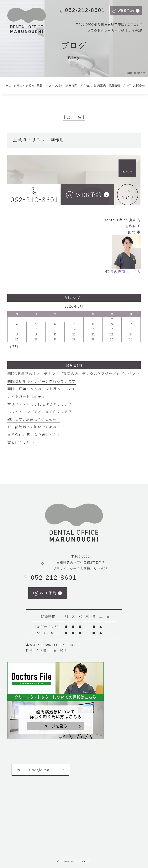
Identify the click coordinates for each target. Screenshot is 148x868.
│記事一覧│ (74, 117)
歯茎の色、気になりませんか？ (34, 434)
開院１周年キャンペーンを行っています (41, 389)
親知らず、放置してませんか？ (34, 419)
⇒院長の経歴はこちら (122, 271)
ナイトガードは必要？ (26, 396)
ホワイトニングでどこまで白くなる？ (40, 412)
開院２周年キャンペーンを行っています (41, 381)
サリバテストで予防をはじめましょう (40, 404)
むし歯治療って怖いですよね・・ (36, 427)
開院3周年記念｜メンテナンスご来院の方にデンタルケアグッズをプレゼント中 (75, 373)
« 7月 (14, 346)
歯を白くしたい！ (23, 442)
